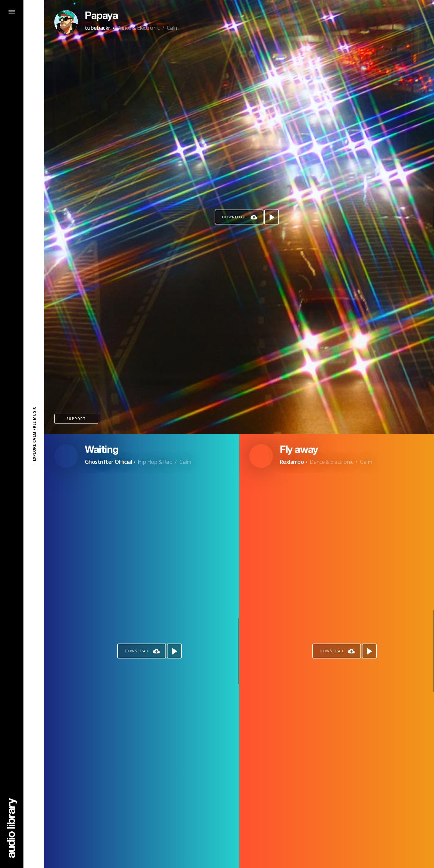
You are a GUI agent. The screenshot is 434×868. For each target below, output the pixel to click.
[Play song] (272, 217)
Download (234, 217)
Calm (173, 28)
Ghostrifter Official (108, 462)
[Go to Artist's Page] (66, 22)
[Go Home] (12, 828)
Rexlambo (292, 462)
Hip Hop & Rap (155, 462)
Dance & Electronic (138, 28)
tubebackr (98, 28)
